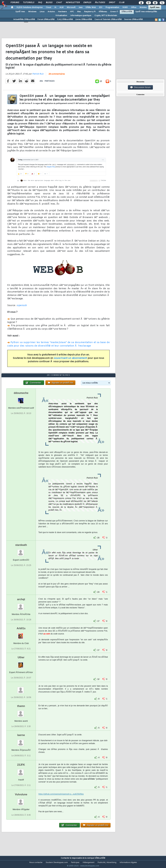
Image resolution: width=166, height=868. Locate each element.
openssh (22, 307)
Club (122, 3)
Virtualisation (61, 16)
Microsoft (71, 7)
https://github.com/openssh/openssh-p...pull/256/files (61, 800)
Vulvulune (21, 801)
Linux (42, 12)
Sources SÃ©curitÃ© (133, 19)
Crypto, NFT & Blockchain (106, 16)
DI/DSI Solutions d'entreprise (30, 7)
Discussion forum (140, 87)
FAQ (40, 3)
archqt (21, 605)
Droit (112, 3)
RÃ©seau (103, 12)
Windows (32, 12)
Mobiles (143, 7)
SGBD (125, 7)
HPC (72, 12)
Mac (79, 12)
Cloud (48, 7)
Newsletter (73, 3)
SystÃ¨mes (155, 7)
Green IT (114, 12)
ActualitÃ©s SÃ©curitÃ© (24, 19)
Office (134, 7)
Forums (15, 3)
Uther (21, 663)
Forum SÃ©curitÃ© (46, 19)
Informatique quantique (81, 16)
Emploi (87, 3)
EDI (101, 7)
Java (80, 7)
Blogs (49, 3)
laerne (21, 741)
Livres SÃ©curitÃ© (84, 19)
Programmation (112, 7)
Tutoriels (29, 3)
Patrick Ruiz (38, 76)
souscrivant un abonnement (70, 360)
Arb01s (21, 634)
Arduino (51, 12)
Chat (59, 3)
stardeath (21, 551)
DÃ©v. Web (91, 7)
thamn (21, 712)
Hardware (62, 12)
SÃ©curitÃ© (127, 12)
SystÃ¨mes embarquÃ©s (146, 12)
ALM (62, 7)
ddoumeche (21, 399)
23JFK (21, 771)
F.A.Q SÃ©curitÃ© (65, 19)
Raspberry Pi (90, 12)
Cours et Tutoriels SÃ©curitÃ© (108, 19)
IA (55, 7)
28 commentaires (57, 76)
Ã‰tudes (100, 3)
